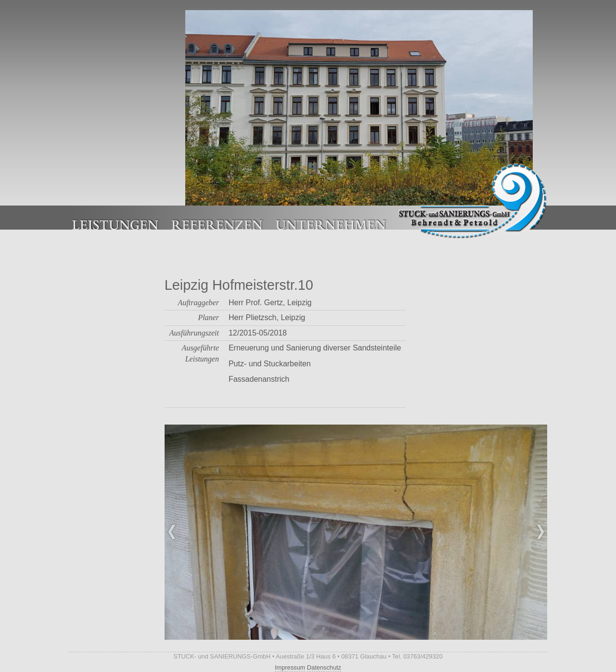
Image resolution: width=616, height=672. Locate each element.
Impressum (290, 667)
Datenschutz (324, 667)
